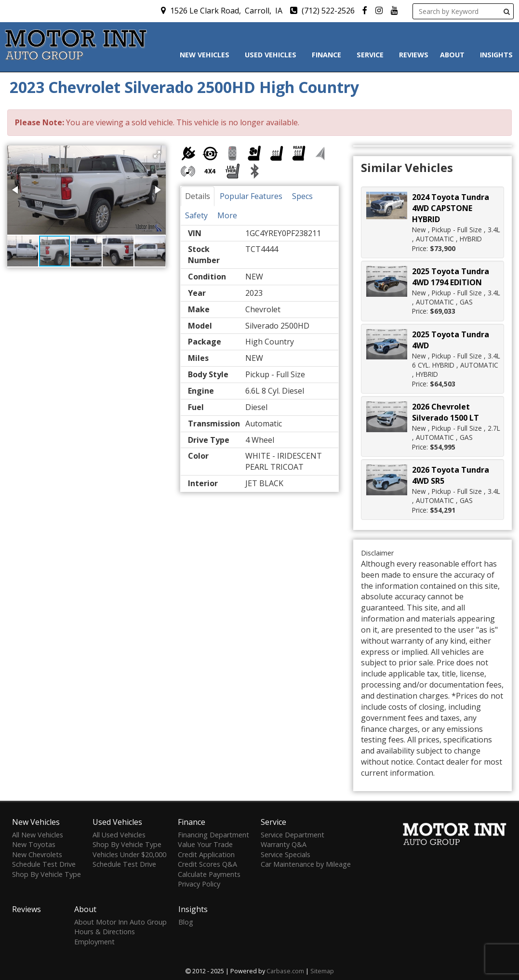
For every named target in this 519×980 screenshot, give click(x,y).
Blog (186, 922)
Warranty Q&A (284, 844)
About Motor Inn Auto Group (120, 922)
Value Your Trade (205, 844)
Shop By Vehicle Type (47, 874)
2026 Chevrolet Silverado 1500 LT (446, 412)
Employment (94, 942)
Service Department (293, 835)
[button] (157, 154)
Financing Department (213, 835)
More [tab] (227, 215)
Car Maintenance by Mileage (306, 864)
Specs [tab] (302, 196)
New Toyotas (34, 844)
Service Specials (286, 854)
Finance (328, 55)
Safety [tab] (196, 215)
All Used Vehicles (119, 835)
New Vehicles (206, 55)
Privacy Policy (199, 884)
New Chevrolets (37, 854)
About (454, 55)
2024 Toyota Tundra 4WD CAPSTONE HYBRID (451, 208)
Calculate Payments (209, 874)
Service (372, 55)
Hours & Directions (105, 932)
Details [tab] (198, 196)
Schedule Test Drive (44, 864)
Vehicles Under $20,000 (129, 854)
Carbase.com (285, 971)
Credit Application (206, 854)
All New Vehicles (38, 835)
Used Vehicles (273, 55)
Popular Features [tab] (251, 196)
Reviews (414, 55)
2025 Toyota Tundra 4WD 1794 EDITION (451, 277)
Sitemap (322, 971)
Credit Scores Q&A (207, 864)
